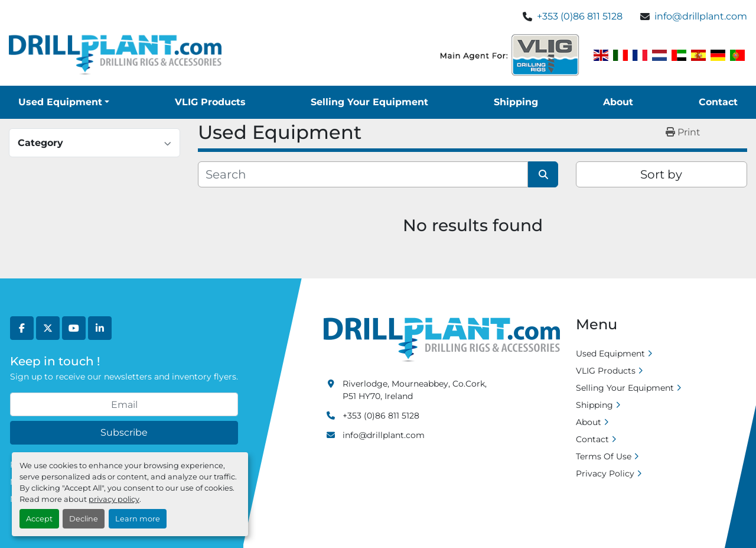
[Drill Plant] (442, 339)
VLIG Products (210, 102)
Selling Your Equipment (369, 102)
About (618, 102)
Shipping (516, 102)
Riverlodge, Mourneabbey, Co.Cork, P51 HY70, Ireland (415, 390)
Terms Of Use (604, 456)
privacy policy (114, 499)
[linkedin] (100, 328)
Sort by (661, 174)
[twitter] (48, 328)
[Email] (124, 404)
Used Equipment (60, 102)
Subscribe (124, 432)
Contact (718, 102)
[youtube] (74, 328)
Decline (84, 519)
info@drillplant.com (701, 16)
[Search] (363, 174)
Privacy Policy (605, 474)
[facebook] (22, 328)
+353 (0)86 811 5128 (580, 16)
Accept (39, 519)
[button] (64, 102)
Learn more (138, 519)
